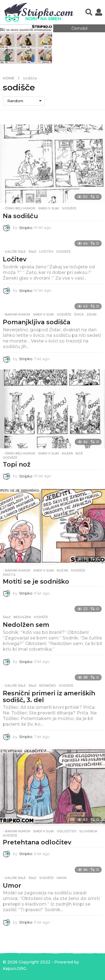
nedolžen (22, 617)
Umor (12, 886)
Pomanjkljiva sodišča (37, 322)
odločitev (67, 831)
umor (62, 878)
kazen (67, 453)
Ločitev (15, 259)
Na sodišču (20, 216)
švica (79, 314)
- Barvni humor (17, 314)
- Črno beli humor (19, 208)
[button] (89, 12)
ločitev (46, 252)
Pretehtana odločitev (37, 842)
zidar (92, 314)
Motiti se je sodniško (36, 582)
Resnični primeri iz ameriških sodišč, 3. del (49, 697)
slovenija (88, 831)
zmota (9, 575)
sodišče (69, 208)
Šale (32, 252)
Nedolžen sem (26, 625)
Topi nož (17, 464)
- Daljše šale (14, 252)
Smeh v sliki (49, 208)
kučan (62, 570)
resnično (48, 686)
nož (79, 453)
